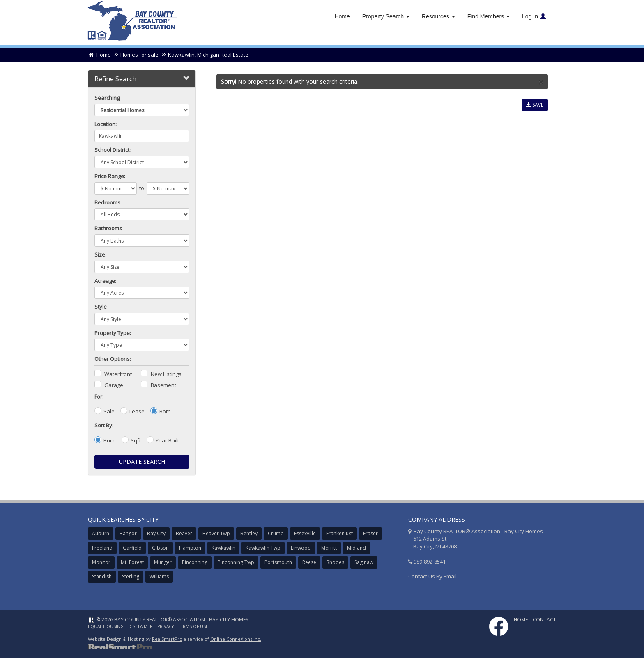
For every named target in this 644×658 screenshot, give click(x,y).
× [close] (541, 83)
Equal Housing (106, 626)
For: (99, 397)
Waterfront (118, 374)
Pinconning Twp (236, 562)
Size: (100, 254)
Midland (356, 548)
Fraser (370, 533)
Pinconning (195, 562)
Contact (544, 620)
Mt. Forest (132, 562)
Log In (534, 16)
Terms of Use (193, 626)
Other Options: (113, 359)
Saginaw (364, 562)
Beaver (184, 533)
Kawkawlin (223, 548)
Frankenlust (339, 533)
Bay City (156, 533)
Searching (107, 98)
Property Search (386, 16)
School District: (113, 150)
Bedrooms (107, 202)
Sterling (131, 577)
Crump (276, 533)
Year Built (167, 440)
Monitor (101, 562)
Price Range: (110, 176)
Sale (109, 411)
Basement (163, 385)
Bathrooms (108, 228)
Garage (114, 385)
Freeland (102, 548)
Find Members (489, 16)
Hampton (190, 548)
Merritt (329, 548)
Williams (159, 577)
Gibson (160, 548)
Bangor (128, 533)
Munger (163, 562)
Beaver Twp (216, 533)
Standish (102, 577)
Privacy (166, 626)
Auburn (101, 533)
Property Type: (113, 333)
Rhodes (335, 562)
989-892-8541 (430, 562)
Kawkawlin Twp (263, 548)
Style (101, 307)
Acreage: (105, 281)
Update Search (142, 462)
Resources (438, 16)
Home (342, 16)
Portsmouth (278, 562)
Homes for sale (139, 55)
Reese (309, 562)
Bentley (249, 533)
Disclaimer (140, 626)
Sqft (136, 440)
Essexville (305, 533)
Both (165, 411)
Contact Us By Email (432, 576)
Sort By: (104, 425)
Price (110, 440)
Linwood (301, 548)
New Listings (166, 374)
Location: (106, 124)
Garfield (132, 548)
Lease (137, 411)
